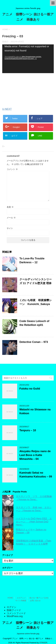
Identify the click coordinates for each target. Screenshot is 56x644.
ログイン (11, 603)
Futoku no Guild (30, 389)
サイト (10, 228)
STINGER (43, 638)
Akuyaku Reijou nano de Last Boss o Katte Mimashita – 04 (35, 455)
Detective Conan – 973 (34, 342)
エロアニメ (21, 593)
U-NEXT (7, 109)
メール (11, 218)
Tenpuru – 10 (28, 430)
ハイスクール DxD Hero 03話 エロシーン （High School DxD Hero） (34, 522)
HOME (10, 593)
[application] (28, 59)
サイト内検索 (21, 596)
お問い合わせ (35, 596)
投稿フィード (14, 606)
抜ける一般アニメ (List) (39, 593)
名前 (10, 207)
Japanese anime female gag (28, 629)
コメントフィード (16, 609)
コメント (12, 169)
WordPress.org (15, 612)
